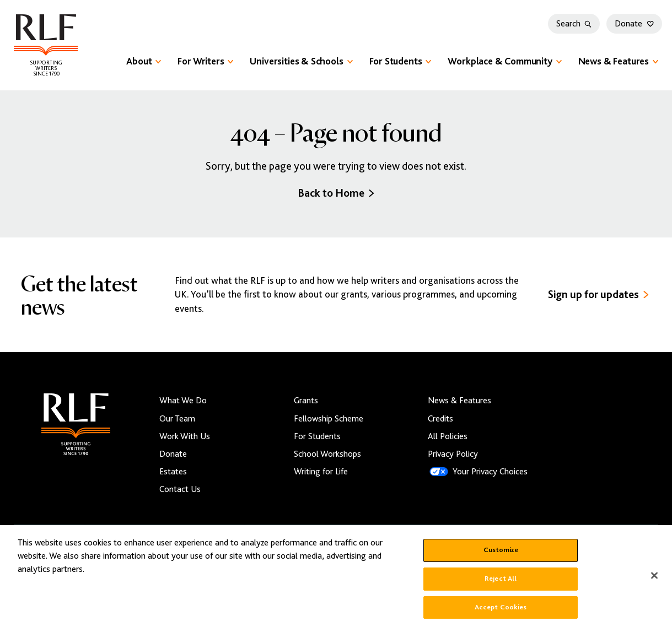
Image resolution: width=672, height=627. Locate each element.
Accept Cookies (501, 613)
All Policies (448, 436)
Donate (634, 24)
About (144, 61)
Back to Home (336, 193)
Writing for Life (321, 472)
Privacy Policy (453, 454)
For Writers (205, 61)
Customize (501, 556)
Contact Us (180, 489)
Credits (440, 419)
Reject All (501, 584)
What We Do (183, 401)
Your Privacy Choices (490, 472)
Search (574, 24)
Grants (306, 401)
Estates (173, 472)
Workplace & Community (504, 61)
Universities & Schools (301, 61)
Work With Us (185, 436)
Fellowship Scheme (329, 419)
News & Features (618, 61)
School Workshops (327, 454)
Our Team (177, 419)
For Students (400, 61)
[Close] (654, 582)
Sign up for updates (598, 294)
